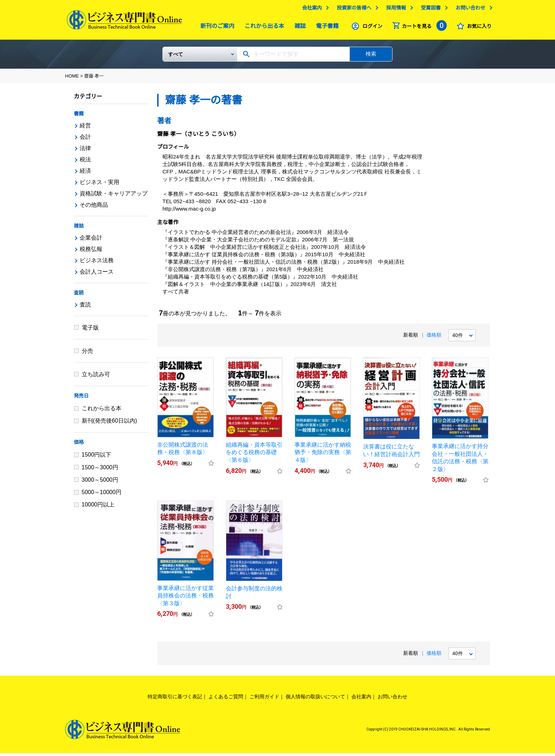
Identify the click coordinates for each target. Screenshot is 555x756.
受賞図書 (429, 10)
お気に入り (477, 28)
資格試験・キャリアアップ (114, 196)
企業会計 (91, 240)
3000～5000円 (100, 483)
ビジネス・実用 (99, 185)
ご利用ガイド (264, 699)
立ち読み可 (96, 377)
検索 (371, 56)
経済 (85, 174)
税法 (85, 162)
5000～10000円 (102, 495)
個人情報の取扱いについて (315, 699)
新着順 (411, 338)
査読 (79, 296)
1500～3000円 (100, 470)
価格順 (434, 338)
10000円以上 (98, 507)
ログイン (371, 28)
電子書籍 (326, 28)
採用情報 (394, 10)
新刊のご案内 (216, 28)
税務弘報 (91, 252)
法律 (85, 151)
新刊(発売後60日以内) (109, 423)
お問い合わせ (469, 10)
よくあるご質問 (226, 699)
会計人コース (97, 274)
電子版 (90, 330)
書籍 (79, 116)
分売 (87, 354)
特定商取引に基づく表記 (175, 699)
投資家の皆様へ (352, 10)
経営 (85, 128)
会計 (85, 140)
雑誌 (298, 28)
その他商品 (94, 208)
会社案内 (310, 10)
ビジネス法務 (97, 263)
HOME (72, 79)
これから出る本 (263, 28)
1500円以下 (97, 457)
